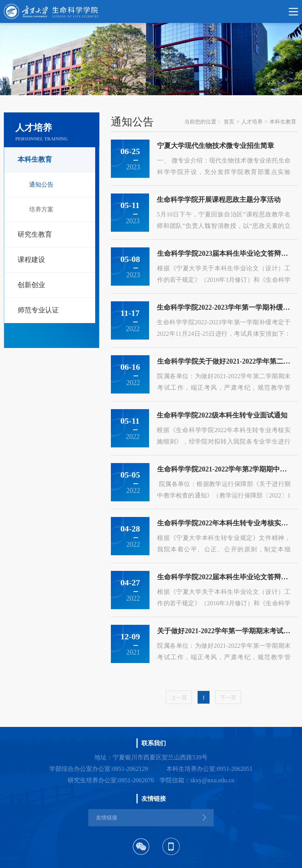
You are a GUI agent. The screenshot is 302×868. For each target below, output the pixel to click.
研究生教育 (35, 234)
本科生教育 (35, 159)
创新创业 (31, 285)
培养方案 (41, 209)
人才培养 (252, 122)
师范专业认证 (38, 310)
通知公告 (41, 184)
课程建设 (31, 260)
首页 (229, 122)
